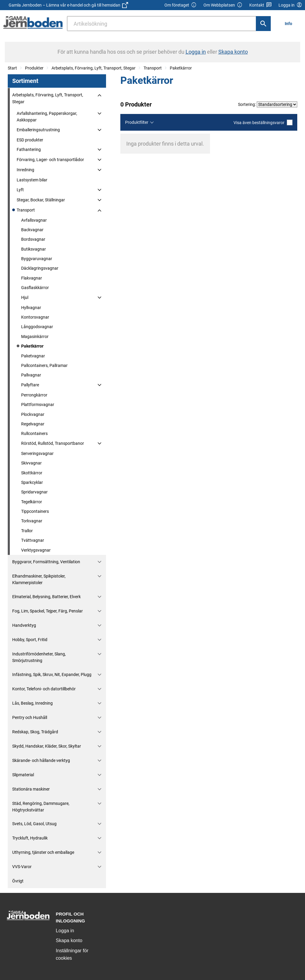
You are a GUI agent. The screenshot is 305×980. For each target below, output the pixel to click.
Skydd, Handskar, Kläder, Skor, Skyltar (47, 746)
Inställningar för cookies (72, 954)
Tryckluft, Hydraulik (30, 838)
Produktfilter (137, 122)
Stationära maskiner (31, 789)
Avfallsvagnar (34, 220)
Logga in (65, 931)
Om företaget (180, 5)
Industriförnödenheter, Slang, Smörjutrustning (39, 657)
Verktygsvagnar (36, 550)
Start (12, 68)
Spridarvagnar (34, 492)
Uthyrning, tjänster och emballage (43, 852)
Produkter (34, 68)
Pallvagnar (31, 375)
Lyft (20, 190)
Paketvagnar (33, 356)
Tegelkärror (32, 502)
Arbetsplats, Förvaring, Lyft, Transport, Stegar (94, 68)
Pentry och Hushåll (30, 717)
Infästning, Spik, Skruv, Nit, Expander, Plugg (52, 675)
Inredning (25, 170)
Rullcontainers (34, 433)
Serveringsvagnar (37, 453)
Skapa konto (69, 940)
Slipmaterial (23, 775)
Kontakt (260, 5)
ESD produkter (30, 140)
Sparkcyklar (32, 482)
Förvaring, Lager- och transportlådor (50, 160)
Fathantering (29, 149)
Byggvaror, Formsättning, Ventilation (46, 562)
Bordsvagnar (33, 239)
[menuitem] (290, 23)
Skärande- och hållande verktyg (41, 760)
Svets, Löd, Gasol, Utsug (34, 824)
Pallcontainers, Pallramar (44, 365)
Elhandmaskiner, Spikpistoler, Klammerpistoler (39, 579)
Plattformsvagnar (38, 405)
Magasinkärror (35, 337)
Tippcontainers (35, 511)
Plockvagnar (33, 414)
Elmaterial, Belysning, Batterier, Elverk (46, 597)
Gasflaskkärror (35, 288)
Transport (153, 68)
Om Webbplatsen (223, 5)
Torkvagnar (32, 521)
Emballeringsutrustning (38, 130)
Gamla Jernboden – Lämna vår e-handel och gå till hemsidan (68, 5)
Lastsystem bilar (32, 180)
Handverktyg (24, 625)
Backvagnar (32, 230)
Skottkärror (32, 473)
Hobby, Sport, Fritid (30, 640)
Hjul (25, 297)
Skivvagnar (31, 463)
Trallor (27, 531)
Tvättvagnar (33, 540)
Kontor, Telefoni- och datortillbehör (44, 689)
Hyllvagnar (31, 308)
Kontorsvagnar (35, 317)
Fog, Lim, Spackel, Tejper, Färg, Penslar (48, 611)
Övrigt (18, 881)
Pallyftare (30, 385)
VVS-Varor (22, 867)
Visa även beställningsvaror (263, 122)
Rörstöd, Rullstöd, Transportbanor (53, 443)
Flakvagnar (32, 278)
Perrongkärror (34, 395)
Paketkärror (181, 68)
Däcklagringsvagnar (40, 268)
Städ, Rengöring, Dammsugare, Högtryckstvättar (41, 807)
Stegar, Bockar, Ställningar (41, 200)
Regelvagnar (33, 424)
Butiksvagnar (34, 249)
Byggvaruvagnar (37, 259)
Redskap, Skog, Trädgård (35, 732)
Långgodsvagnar (37, 327)
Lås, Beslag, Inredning (32, 703)
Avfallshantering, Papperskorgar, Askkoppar (47, 117)
